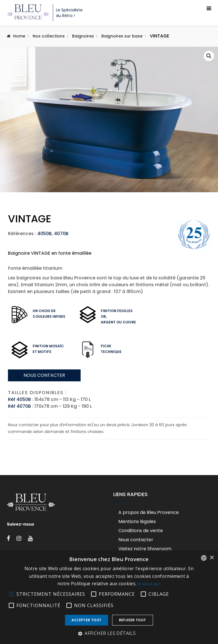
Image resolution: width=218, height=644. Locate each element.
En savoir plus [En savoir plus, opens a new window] (149, 584)
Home (19, 36)
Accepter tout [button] (86, 620)
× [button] (212, 558)
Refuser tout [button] (133, 620)
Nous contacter (44, 422)
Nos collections (49, 36)
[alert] (109, 597)
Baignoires (83, 36)
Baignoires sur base (122, 36)
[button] (209, 56)
